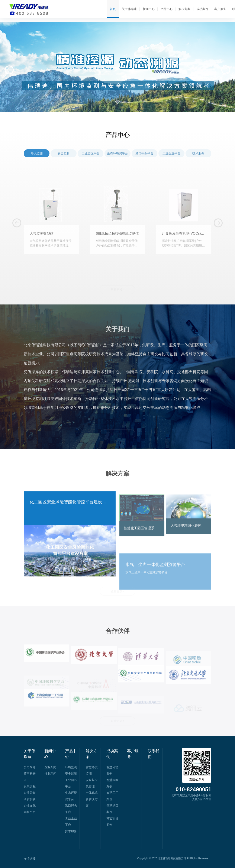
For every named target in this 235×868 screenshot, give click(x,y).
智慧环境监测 (92, 770)
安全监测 (64, 159)
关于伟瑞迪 (129, 9)
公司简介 (30, 767)
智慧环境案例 (112, 770)
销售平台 (30, 812)
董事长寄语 (30, 777)
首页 (113, 9)
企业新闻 (50, 767)
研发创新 (30, 799)
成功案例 (202, 9)
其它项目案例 (112, 822)
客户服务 (220, 9)
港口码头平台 (144, 159)
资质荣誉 (30, 793)
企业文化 (30, 806)
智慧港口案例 (112, 809)
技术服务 (198, 159)
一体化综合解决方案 (92, 799)
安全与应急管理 (92, 783)
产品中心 (167, 9)
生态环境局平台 (117, 159)
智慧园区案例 (112, 783)
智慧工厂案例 (112, 796)
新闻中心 (149, 9)
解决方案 (184, 9)
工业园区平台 (91, 159)
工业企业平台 (171, 159)
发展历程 (30, 786)
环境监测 (37, 159)
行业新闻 (50, 774)
